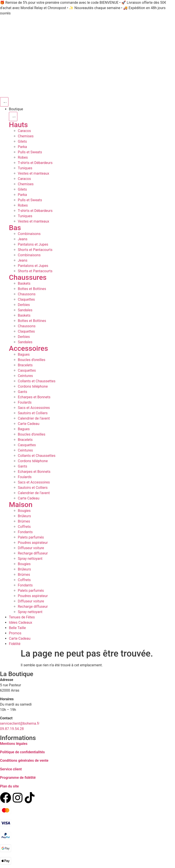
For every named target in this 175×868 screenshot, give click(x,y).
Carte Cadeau (29, 424)
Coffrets (24, 527)
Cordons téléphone (33, 386)
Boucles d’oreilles (32, 360)
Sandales (25, 310)
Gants (22, 392)
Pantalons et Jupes (33, 244)
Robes (23, 157)
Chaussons (27, 294)
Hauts (18, 125)
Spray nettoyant (30, 559)
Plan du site (9, 786)
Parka (22, 147)
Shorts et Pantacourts (35, 250)
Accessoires (28, 348)
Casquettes (27, 370)
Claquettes (26, 299)
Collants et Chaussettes (37, 381)
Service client (11, 769)
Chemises (26, 136)
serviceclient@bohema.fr (20, 723)
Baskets (24, 283)
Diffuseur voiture (31, 548)
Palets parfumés (31, 537)
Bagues (24, 354)
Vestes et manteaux (34, 173)
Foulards (25, 402)
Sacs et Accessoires (34, 408)
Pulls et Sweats (30, 152)
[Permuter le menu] (4, 102)
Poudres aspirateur (33, 543)
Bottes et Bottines (32, 289)
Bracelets (25, 365)
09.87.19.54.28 (12, 729)
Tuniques (25, 168)
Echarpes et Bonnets (34, 397)
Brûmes (24, 521)
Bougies (24, 511)
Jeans (23, 239)
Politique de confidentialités (22, 752)
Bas (15, 228)
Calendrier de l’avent (34, 418)
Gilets (22, 141)
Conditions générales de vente (24, 760)
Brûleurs (24, 516)
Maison (21, 505)
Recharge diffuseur (33, 553)
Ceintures (25, 376)
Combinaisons (29, 234)
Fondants (25, 532)
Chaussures (28, 277)
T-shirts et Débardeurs (35, 163)
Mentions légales (14, 744)
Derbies (24, 305)
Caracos (24, 131)
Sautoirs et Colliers (33, 413)
